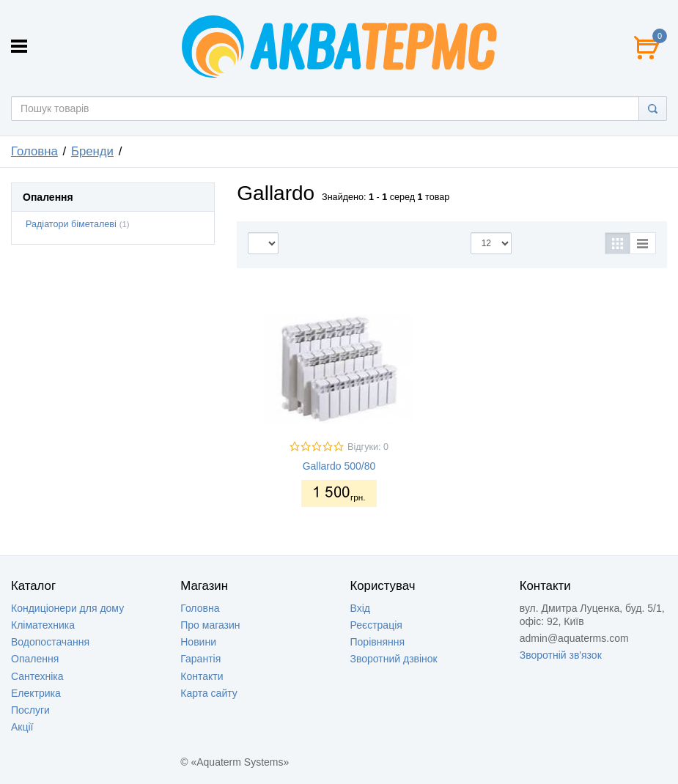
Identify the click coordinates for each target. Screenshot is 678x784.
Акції (22, 727)
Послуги (30, 710)
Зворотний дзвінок (394, 659)
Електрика (36, 693)
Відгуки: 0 (368, 447)
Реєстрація (376, 625)
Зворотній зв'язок (561, 655)
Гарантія (200, 659)
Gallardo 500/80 (339, 466)
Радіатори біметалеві (71, 224)
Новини (198, 642)
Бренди (92, 151)
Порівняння (378, 642)
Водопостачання (50, 642)
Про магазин (210, 625)
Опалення (35, 659)
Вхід (360, 608)
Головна (34, 151)
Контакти (202, 676)
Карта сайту (209, 693)
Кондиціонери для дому (67, 608)
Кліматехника (43, 625)
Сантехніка (37, 676)
